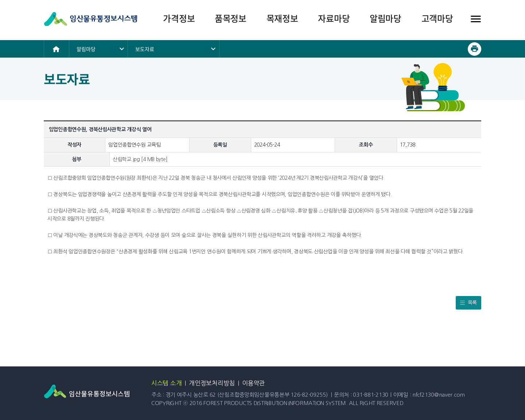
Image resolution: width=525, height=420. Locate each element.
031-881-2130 (371, 395)
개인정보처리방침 (212, 383)
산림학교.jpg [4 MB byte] (140, 159)
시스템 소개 (166, 383)
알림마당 (86, 49)
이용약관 (254, 383)
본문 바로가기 (0, 0)
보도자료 (145, 49)
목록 (472, 303)
